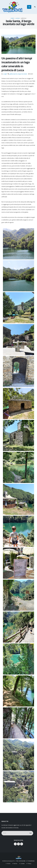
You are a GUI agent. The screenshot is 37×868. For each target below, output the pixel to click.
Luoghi (18, 18)
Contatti (22, 864)
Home (12, 18)
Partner (15, 864)
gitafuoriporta (13, 74)
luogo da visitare (23, 74)
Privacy (29, 864)
